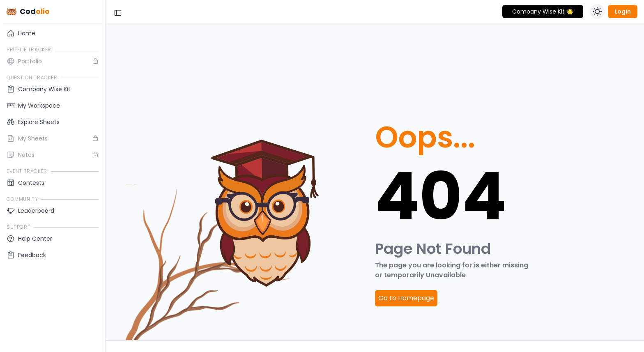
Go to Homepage (406, 298)
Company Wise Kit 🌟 (543, 12)
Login (623, 12)
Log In (53, 278)
